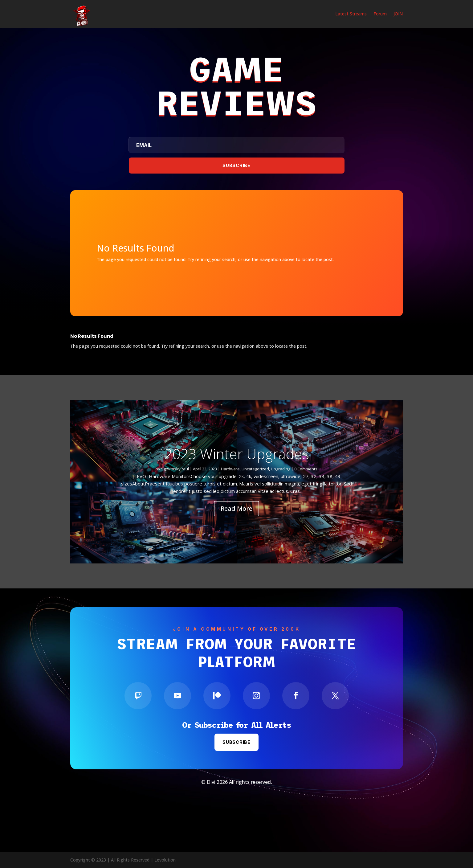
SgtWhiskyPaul (175, 469)
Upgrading (281, 469)
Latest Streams (351, 14)
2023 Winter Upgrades (237, 454)
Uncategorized (255, 469)
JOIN (398, 14)
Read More (236, 508)
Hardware (230, 469)
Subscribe (236, 742)
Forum (380, 14)
